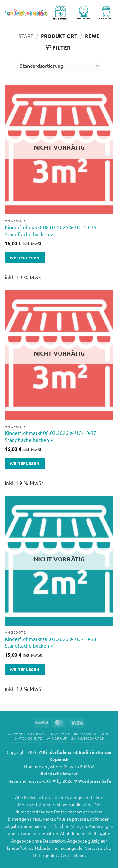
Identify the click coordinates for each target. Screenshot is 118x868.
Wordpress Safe (95, 781)
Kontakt (60, 733)
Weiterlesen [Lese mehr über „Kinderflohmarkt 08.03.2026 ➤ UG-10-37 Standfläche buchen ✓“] (25, 463)
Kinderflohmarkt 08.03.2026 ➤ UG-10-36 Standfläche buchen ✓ (51, 230)
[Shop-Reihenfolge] (59, 66)
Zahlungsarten (88, 738)
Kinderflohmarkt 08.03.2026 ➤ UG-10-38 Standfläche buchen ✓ (51, 642)
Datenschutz (28, 738)
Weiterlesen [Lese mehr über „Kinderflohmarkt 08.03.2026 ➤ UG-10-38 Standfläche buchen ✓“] (25, 669)
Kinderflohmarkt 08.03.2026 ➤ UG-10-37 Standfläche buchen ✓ (51, 436)
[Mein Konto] (85, 13)
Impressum (85, 733)
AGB (104, 733)
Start (26, 36)
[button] (58, 48)
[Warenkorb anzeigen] (105, 13)
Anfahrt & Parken (28, 733)
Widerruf (57, 738)
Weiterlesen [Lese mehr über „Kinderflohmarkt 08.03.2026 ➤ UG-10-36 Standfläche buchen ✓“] (25, 258)
